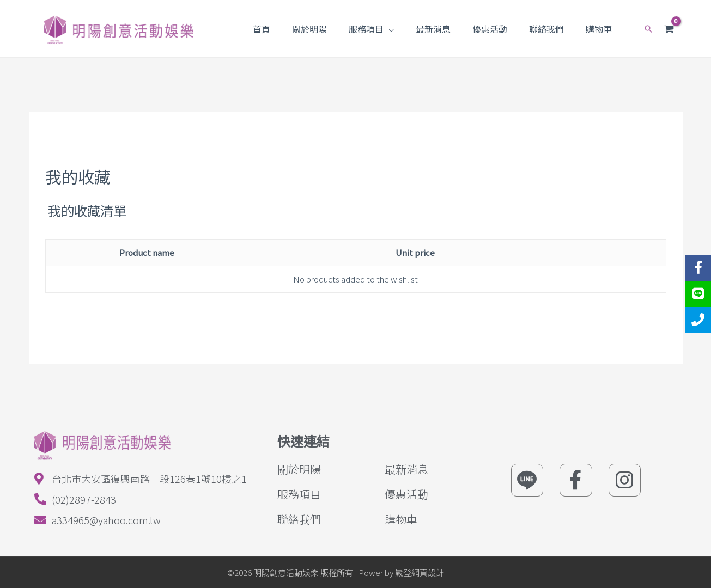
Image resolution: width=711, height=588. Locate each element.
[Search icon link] (647, 29)
